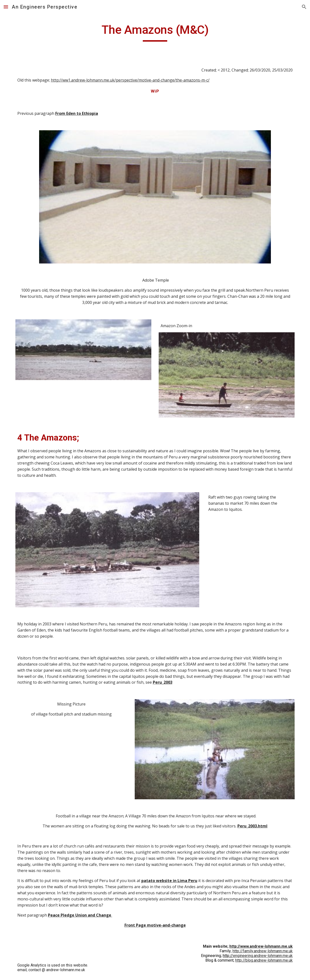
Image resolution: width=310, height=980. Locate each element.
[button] (6, 7)
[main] (155, 32)
